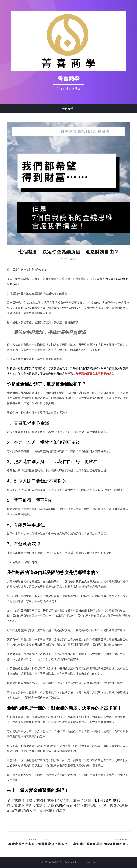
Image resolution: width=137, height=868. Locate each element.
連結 (58, 805)
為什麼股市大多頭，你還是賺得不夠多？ (38, 844)
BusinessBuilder (74, 862)
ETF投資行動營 (108, 800)
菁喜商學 (68, 108)
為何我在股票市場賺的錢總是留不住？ (101, 844)
